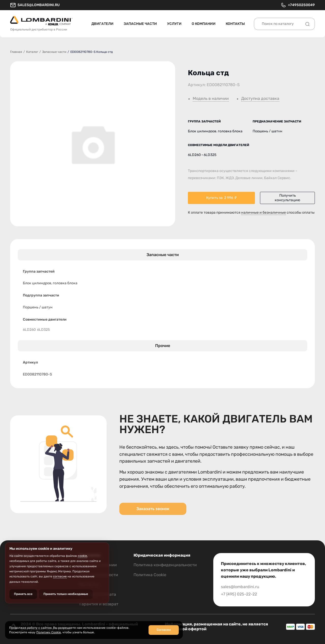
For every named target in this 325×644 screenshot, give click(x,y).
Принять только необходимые (66, 594)
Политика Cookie (150, 575)
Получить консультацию (287, 198)
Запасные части (140, 24)
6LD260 (29, 330)
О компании (204, 24)
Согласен (164, 630)
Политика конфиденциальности (165, 565)
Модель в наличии (211, 99)
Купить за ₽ (221, 198)
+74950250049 (298, 5)
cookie (82, 556)
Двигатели (102, 24)
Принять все (23, 594)
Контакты (235, 24)
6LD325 (43, 330)
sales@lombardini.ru (35, 5)
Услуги (174, 24)
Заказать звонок (153, 509)
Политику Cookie (49, 632)
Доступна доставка (260, 99)
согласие (60, 576)
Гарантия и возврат (99, 604)
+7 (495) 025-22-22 (239, 594)
